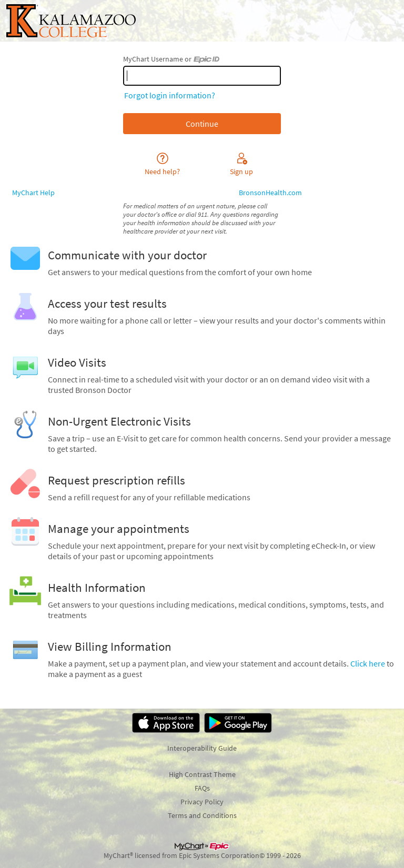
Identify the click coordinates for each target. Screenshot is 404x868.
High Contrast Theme (202, 774)
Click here (368, 663)
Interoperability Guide (202, 748)
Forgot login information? (170, 95)
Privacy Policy (202, 802)
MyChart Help (33, 193)
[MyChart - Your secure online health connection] (71, 21)
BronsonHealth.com (270, 193)
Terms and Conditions (202, 815)
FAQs (202, 788)
